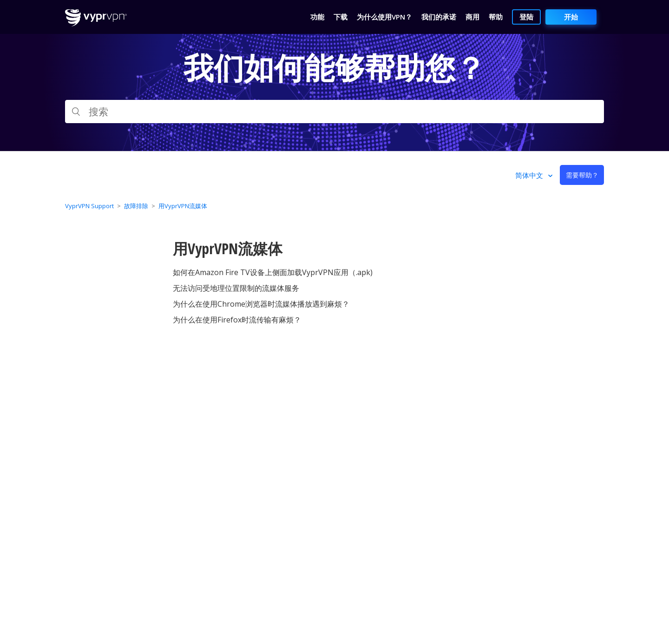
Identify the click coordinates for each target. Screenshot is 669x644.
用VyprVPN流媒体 (183, 206)
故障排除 (136, 206)
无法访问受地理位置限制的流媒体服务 (236, 288)
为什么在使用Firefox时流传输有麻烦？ (237, 320)
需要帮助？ (582, 175)
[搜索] (334, 112)
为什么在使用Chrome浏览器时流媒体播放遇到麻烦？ (261, 304)
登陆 (526, 17)
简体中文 (530, 175)
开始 (571, 17)
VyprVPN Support (89, 206)
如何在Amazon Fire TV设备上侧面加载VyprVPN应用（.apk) (273, 272)
